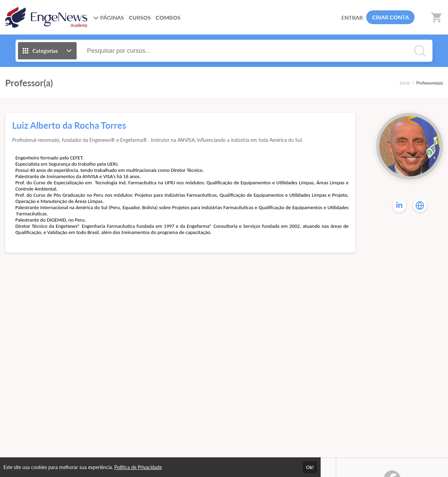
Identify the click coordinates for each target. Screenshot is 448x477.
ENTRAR (352, 17)
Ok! (310, 467)
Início (405, 83)
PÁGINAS (109, 17)
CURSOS (140, 17)
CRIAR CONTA (391, 17)
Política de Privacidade (138, 467)
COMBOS (168, 17)
